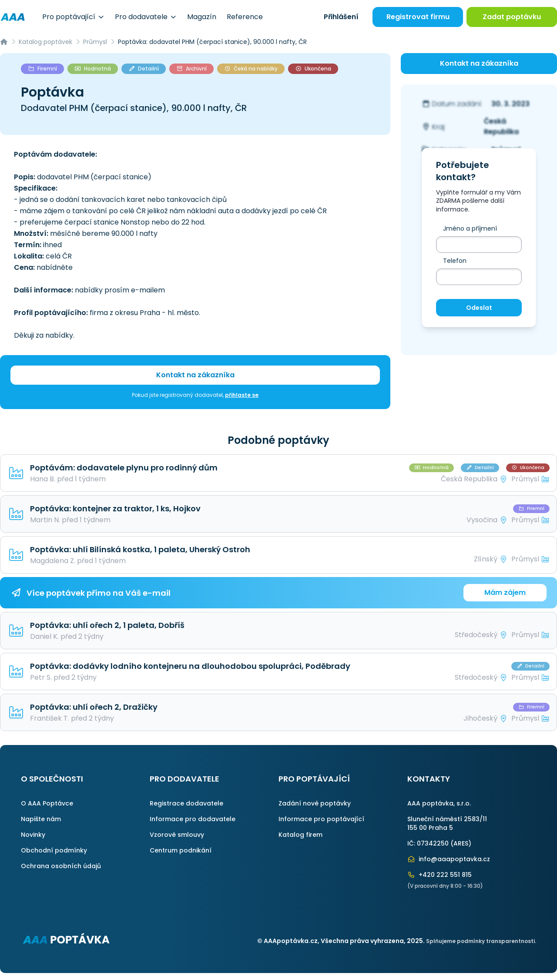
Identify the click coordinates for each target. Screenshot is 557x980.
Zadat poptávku (512, 17)
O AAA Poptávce (47, 803)
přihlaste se (242, 395)
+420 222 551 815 (440, 875)
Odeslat (479, 308)
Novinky (33, 835)
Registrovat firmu (418, 17)
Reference (245, 17)
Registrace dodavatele (186, 803)
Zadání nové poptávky (315, 803)
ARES (461, 843)
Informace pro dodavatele (193, 819)
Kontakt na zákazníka (195, 375)
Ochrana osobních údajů (61, 866)
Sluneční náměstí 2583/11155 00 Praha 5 (447, 823)
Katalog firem (300, 835)
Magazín (202, 17)
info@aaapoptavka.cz (449, 859)
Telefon (455, 261)
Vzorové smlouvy (177, 835)
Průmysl (95, 42)
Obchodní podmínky (54, 850)
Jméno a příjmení (470, 228)
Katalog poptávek (45, 42)
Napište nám (41, 819)
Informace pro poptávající (321, 819)
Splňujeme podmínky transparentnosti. (481, 941)
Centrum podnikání (181, 850)
